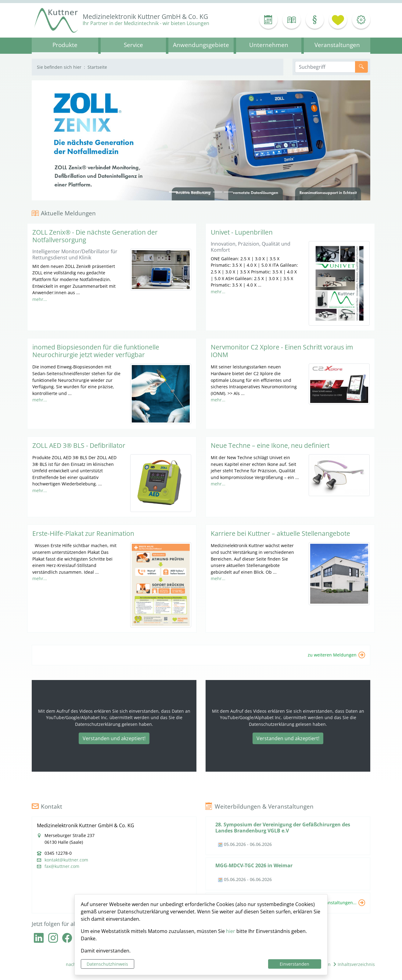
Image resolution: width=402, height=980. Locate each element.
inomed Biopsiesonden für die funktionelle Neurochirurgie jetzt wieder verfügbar (96, 351)
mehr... (40, 299)
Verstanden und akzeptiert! (114, 738)
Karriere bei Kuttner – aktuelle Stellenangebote (280, 533)
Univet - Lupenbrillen (242, 232)
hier (231, 931)
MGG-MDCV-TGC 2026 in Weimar (254, 865)
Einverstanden (294, 964)
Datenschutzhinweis (107, 964)
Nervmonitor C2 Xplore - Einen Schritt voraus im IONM (282, 351)
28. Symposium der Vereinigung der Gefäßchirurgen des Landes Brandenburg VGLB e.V (283, 827)
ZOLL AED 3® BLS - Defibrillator (79, 445)
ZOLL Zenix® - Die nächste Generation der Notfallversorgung (95, 236)
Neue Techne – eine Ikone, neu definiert (270, 445)
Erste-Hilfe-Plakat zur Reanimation (83, 533)
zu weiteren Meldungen (332, 655)
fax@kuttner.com (62, 866)
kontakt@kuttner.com (66, 860)
